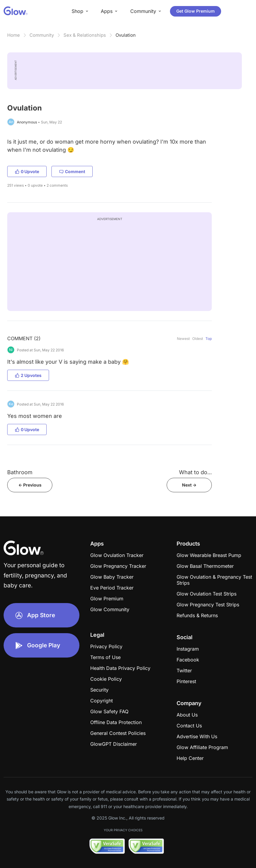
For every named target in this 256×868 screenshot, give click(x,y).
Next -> (189, 485)
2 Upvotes (28, 375)
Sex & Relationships (85, 35)
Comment (72, 171)
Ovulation (126, 35)
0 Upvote (27, 171)
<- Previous (30, 485)
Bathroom (20, 472)
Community (42, 35)
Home (14, 35)
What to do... (195, 472)
